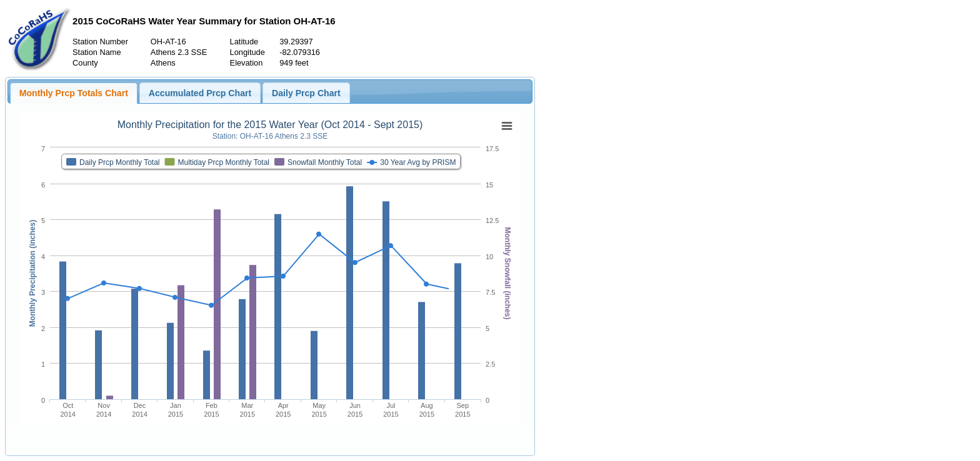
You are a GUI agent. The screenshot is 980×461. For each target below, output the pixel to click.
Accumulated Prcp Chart (200, 93)
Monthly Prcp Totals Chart (74, 93)
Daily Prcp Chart (306, 93)
